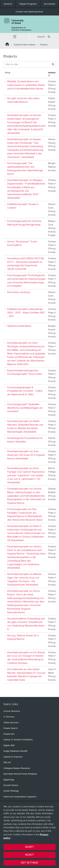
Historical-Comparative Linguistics (20, 797)
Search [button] (44, 37)
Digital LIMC (9, 745)
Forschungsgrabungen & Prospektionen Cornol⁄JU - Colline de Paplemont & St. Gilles (25, 391)
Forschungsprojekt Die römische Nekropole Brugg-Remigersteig (24, 223)
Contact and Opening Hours (29, 12)
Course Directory (12, 711)
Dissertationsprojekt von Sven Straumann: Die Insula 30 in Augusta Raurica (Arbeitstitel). (26, 455)
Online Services (11, 723)
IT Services (9, 717)
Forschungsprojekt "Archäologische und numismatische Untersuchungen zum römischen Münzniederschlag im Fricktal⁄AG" (26, 281)
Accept (29, 847)
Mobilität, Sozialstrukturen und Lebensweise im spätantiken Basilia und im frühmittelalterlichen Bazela (26, 85)
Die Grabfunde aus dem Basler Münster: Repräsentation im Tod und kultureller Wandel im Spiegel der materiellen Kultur (26, 675)
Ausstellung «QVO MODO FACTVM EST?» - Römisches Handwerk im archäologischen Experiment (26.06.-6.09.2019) (25, 264)
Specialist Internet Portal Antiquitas (20, 774)
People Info (9, 734)
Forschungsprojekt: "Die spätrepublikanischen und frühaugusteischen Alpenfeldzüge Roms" (25, 168)
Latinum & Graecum (13, 757)
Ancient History (11, 785)
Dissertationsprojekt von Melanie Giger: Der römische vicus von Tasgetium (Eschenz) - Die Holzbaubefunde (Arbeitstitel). (24, 579)
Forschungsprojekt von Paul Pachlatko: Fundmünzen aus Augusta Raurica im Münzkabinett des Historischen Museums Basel (25, 514)
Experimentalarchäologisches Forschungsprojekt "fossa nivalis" (25, 372)
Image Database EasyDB (15, 751)
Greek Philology (11, 791)
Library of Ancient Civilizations (18, 740)
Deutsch (8, 4)
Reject (30, 855)
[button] (15, 37)
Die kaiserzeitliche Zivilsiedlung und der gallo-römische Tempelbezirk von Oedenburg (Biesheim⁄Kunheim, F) (26, 624)
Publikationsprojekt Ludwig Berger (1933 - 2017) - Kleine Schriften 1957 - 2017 (26, 313)
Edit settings (30, 863)
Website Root (7, 44)
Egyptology (9, 780)
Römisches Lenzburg (18, 292)
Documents (50, 4)
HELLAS (7, 762)
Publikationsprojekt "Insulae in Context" (23, 206)
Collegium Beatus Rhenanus (17, 768)
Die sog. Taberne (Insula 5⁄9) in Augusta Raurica (23, 637)
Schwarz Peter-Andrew (25, 45)
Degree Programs (28, 4)
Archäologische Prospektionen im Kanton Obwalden (25, 440)
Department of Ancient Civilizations (21, 29)
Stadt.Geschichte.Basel (19, 326)
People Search (11, 728)
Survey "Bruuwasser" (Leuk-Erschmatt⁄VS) (22, 243)
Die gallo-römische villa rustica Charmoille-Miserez (23, 100)
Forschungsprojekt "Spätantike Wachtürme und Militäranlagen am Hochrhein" (25, 408)
